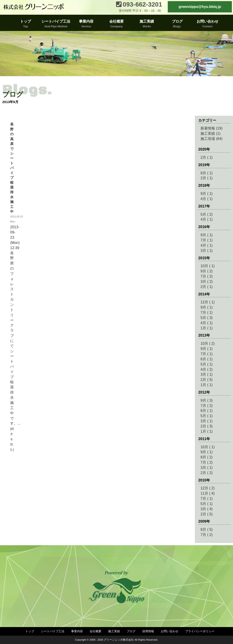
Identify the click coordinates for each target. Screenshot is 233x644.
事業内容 (77, 631)
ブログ (131, 631)
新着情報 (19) (211, 128)
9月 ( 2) (206, 271)
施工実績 (114, 631)
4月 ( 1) (206, 199)
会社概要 (96, 631)
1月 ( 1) (206, 328)
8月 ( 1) (206, 173)
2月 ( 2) (206, 473)
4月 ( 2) (206, 369)
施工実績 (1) (210, 133)
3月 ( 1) (206, 251)
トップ (30, 631)
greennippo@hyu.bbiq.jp (200, 7)
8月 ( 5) (206, 530)
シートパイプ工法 (53, 631)
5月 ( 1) (206, 364)
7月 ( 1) (206, 240)
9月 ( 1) (206, 194)
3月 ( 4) (206, 509)
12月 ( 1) (207, 302)
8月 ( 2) (206, 457)
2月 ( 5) (206, 380)
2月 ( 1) (206, 157)
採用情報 (148, 631)
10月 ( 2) (207, 343)
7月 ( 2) (206, 276)
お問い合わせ (170, 631)
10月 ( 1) (207, 266)
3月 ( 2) (206, 282)
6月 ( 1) (206, 359)
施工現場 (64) (211, 139)
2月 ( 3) (206, 426)
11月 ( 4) (207, 493)
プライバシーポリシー (200, 631)
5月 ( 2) (206, 214)
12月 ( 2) (207, 488)
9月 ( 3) (206, 400)
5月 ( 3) (206, 318)
